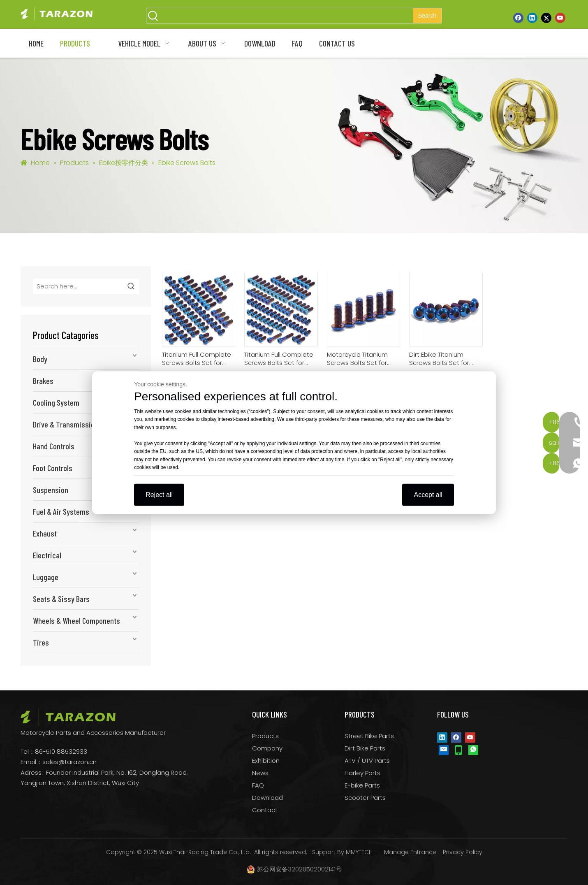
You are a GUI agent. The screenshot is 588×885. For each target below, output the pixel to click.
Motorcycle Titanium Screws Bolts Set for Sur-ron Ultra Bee (357, 359)
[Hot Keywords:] (427, 16)
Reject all (159, 494)
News (260, 773)
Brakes (43, 381)
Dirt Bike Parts (365, 748)
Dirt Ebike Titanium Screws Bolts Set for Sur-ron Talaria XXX (439, 359)
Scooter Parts (365, 798)
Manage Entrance (410, 852)
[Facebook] (518, 18)
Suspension (51, 490)
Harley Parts (362, 773)
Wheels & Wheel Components (76, 620)
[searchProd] (287, 16)
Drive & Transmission (66, 424)
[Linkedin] (532, 18)
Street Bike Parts (369, 736)
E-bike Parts (362, 785)
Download (267, 798)
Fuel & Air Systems (61, 511)
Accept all (428, 494)
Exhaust (45, 533)
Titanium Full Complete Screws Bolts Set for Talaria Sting (197, 359)
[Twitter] (546, 18)
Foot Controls (53, 468)
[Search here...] (79, 286)
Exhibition (266, 761)
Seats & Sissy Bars (61, 599)
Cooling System (56, 402)
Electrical (47, 555)
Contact (265, 810)
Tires (41, 642)
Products (265, 736)
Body (40, 359)
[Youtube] (560, 18)
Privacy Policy (463, 852)
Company (267, 748)
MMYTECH (359, 852)
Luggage (46, 577)
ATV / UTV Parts (367, 761)
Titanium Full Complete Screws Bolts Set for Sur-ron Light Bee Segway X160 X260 (279, 359)
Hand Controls (54, 446)
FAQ (258, 785)
